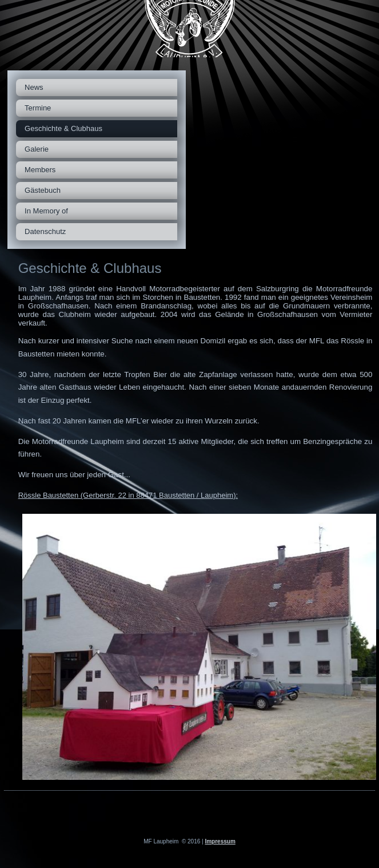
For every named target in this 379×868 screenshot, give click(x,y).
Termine (38, 108)
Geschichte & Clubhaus (63, 128)
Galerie (37, 149)
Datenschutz (45, 231)
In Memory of (46, 211)
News (34, 87)
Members (40, 170)
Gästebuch (43, 190)
